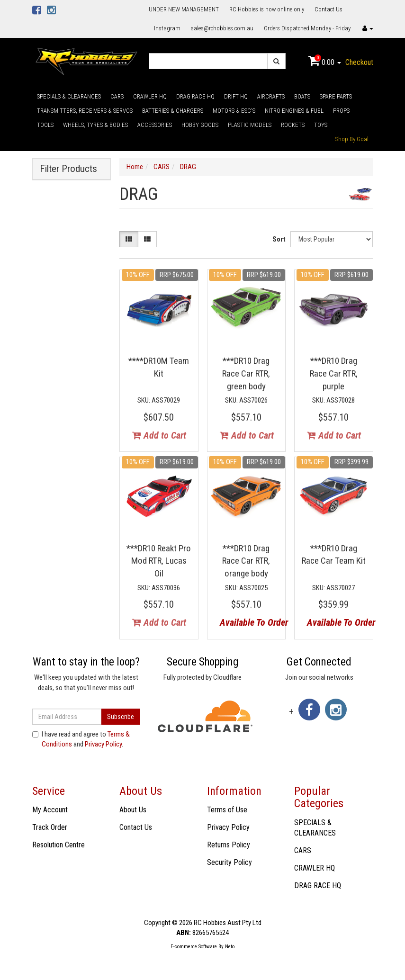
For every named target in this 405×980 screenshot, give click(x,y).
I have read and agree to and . (81, 739)
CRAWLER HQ (150, 96)
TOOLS (45, 125)
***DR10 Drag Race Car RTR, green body (246, 373)
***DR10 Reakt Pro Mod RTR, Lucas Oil (159, 561)
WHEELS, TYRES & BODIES (95, 125)
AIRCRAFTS (271, 96)
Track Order (50, 827)
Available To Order (250, 622)
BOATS (302, 96)
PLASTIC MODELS (250, 125)
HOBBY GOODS (200, 125)
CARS (117, 96)
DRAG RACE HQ (195, 96)
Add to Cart (159, 435)
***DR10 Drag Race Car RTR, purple (334, 373)
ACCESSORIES (155, 125)
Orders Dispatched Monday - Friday (307, 28)
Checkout (359, 62)
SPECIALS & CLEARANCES (69, 96)
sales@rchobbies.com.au (222, 28)
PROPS (341, 111)
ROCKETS (293, 125)
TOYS (321, 125)
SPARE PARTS (336, 96)
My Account (50, 810)
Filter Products (68, 169)
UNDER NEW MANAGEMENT (184, 9)
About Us (133, 810)
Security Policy (229, 862)
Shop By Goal (352, 139)
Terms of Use (227, 810)
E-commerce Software (194, 947)
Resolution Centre (58, 845)
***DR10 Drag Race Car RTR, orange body (246, 561)
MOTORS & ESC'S (234, 111)
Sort (279, 239)
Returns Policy (229, 845)
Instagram (167, 28)
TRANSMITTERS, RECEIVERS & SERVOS (85, 111)
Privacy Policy (103, 744)
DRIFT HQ (236, 96)
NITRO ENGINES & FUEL (294, 111)
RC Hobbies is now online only (267, 9)
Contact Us (328, 9)
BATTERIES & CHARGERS (173, 111)
